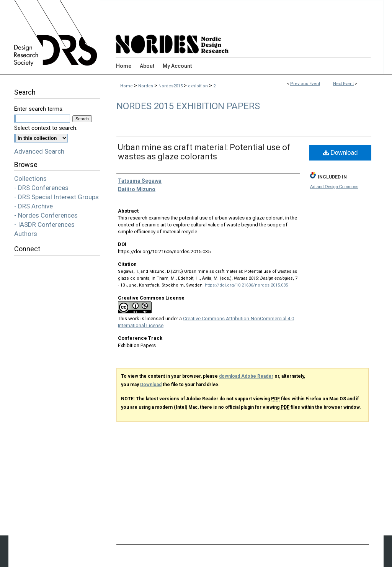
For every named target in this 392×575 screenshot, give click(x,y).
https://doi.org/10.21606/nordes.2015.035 (246, 285)
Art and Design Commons (334, 187)
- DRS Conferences (41, 188)
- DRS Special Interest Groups (56, 197)
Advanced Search (39, 151)
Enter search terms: (39, 109)
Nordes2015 (171, 86)
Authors (26, 234)
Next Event (343, 84)
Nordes (146, 86)
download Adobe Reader (246, 376)
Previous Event (305, 84)
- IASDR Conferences (44, 224)
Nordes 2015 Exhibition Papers (188, 106)
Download (341, 153)
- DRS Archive (33, 206)
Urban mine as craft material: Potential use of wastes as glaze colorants (204, 152)
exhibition (198, 86)
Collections (30, 179)
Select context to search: (46, 128)
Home (127, 86)
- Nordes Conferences (46, 215)
